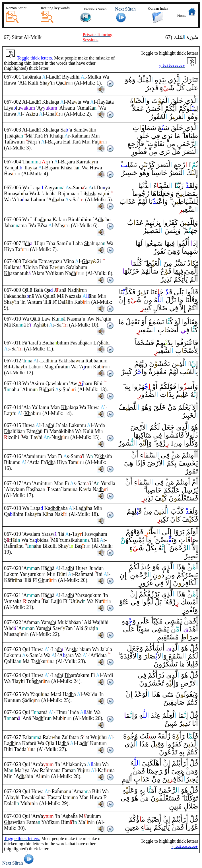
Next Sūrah (19, 863)
